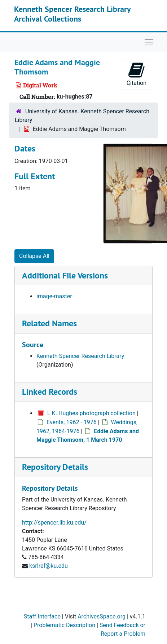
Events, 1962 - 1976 (72, 422)
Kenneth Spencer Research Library (80, 356)
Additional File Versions (65, 275)
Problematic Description (64, 625)
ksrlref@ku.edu (49, 566)
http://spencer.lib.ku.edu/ (54, 523)
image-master (54, 296)
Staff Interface (42, 616)
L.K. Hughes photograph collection (91, 413)
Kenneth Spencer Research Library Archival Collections (72, 14)
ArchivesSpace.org (102, 616)
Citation (137, 74)
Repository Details (55, 467)
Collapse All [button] (34, 256)
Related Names (49, 323)
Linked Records (50, 392)
